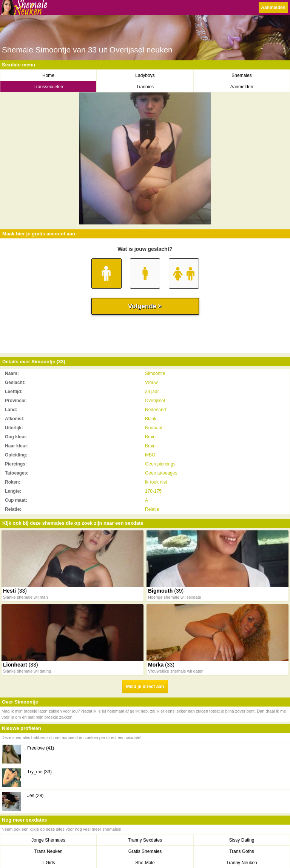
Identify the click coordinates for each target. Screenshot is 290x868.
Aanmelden (273, 8)
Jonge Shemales (48, 840)
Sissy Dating (242, 840)
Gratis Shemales (145, 851)
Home (48, 75)
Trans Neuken (49, 851)
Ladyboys (145, 75)
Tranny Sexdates (145, 840)
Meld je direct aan (145, 687)
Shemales (241, 75)
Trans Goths (242, 851)
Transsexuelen (48, 87)
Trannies (145, 87)
